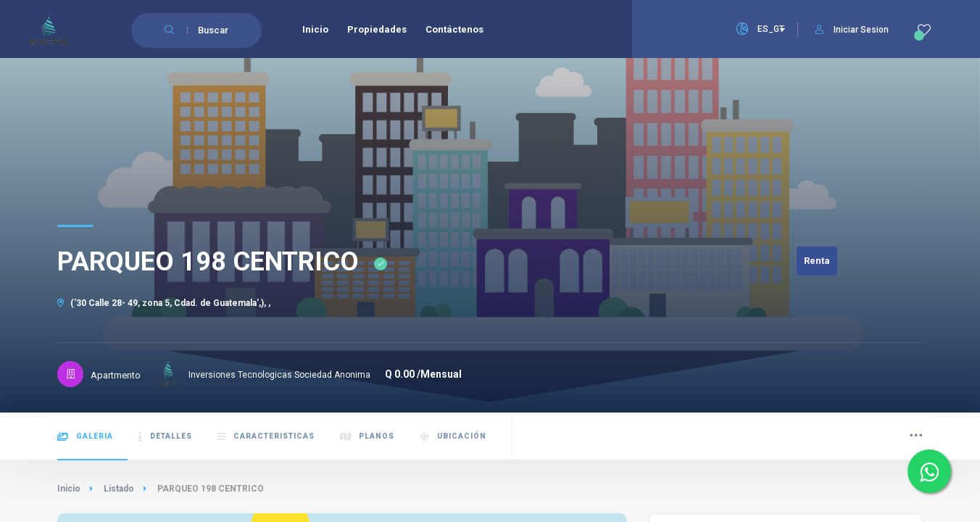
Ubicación (453, 437)
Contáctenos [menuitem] (454, 29)
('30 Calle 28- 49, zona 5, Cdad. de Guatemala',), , (164, 303)
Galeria (85, 437)
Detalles (165, 437)
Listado (119, 489)
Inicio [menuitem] (315, 29)
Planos (367, 437)
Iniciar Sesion (852, 30)
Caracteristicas (266, 437)
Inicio (69, 489)
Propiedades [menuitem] (377, 29)
